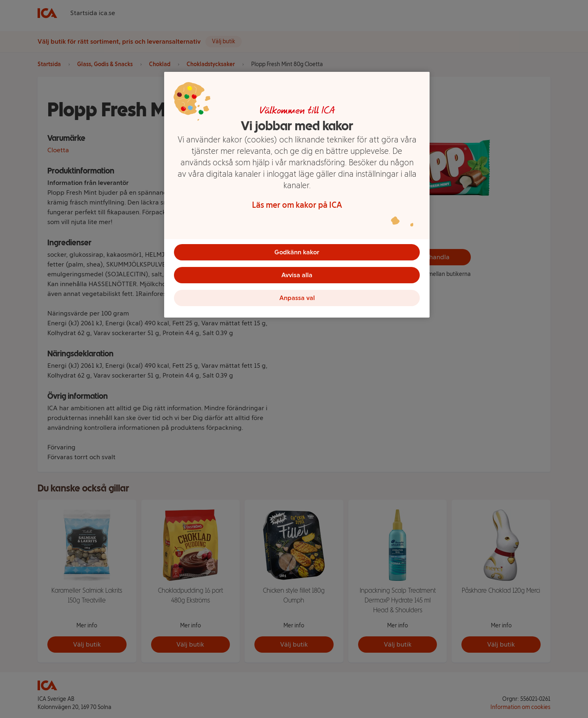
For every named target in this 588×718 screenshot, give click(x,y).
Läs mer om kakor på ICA (297, 205)
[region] (297, 195)
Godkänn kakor (297, 252)
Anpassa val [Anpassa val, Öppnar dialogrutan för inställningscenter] (297, 298)
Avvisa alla (297, 275)
